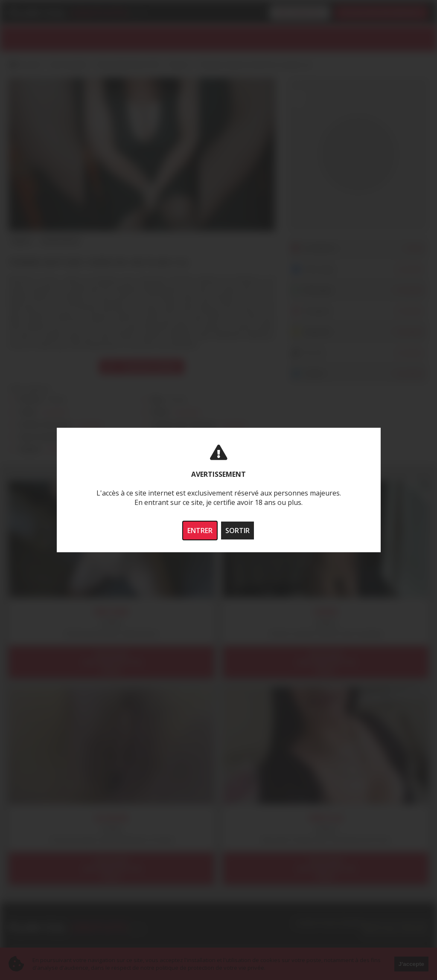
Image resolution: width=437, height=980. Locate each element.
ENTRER (200, 531)
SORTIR (237, 531)
